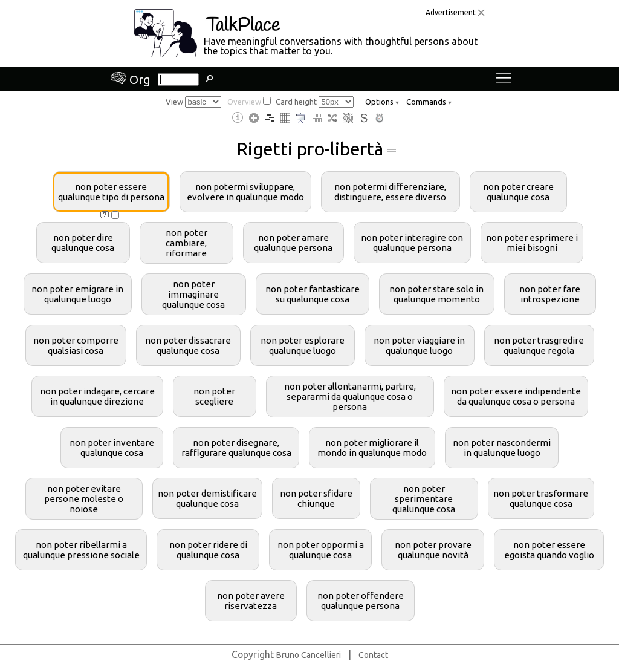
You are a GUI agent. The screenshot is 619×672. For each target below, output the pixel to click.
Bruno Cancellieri (309, 655)
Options (382, 102)
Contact (373, 655)
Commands (429, 102)
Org (131, 80)
